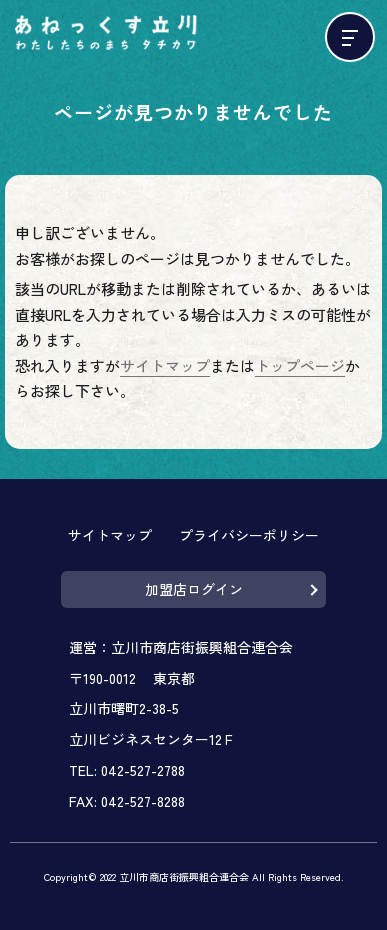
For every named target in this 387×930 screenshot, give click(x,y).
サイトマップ (165, 365)
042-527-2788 (143, 770)
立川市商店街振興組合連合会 (202, 647)
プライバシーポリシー (249, 535)
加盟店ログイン (194, 589)
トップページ (300, 365)
